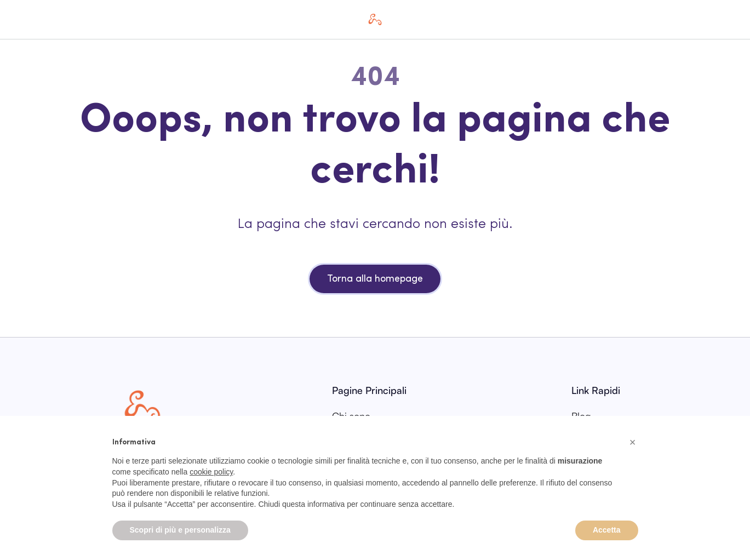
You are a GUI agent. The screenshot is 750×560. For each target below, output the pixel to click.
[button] (633, 442)
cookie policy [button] (211, 472)
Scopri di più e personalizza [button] (180, 530)
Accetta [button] (607, 530)
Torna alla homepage (375, 279)
